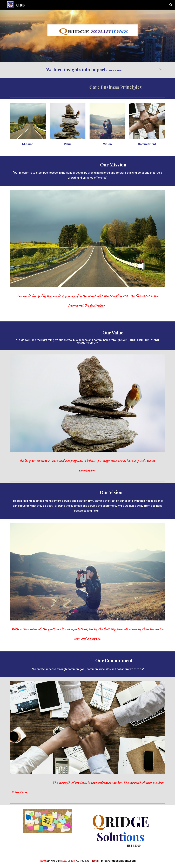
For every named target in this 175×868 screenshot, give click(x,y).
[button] (171, 5)
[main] (88, 70)
